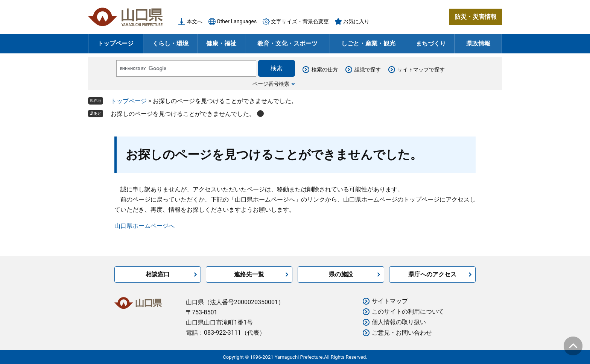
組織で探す (368, 70)
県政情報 (478, 43)
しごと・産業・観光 (368, 43)
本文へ (195, 21)
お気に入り (356, 21)
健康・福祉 (221, 43)
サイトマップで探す (421, 70)
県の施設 (341, 274)
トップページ (116, 43)
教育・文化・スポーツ (287, 43)
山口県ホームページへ (144, 226)
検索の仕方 (325, 70)
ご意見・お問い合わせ (402, 333)
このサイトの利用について (408, 312)
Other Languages (237, 21)
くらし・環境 (170, 43)
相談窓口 (158, 274)
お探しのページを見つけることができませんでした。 (183, 114)
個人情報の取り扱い (399, 322)
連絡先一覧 (249, 274)
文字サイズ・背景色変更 (300, 21)
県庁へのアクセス (432, 274)
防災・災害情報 (476, 17)
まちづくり (431, 43)
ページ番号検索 (271, 84)
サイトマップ (390, 301)
